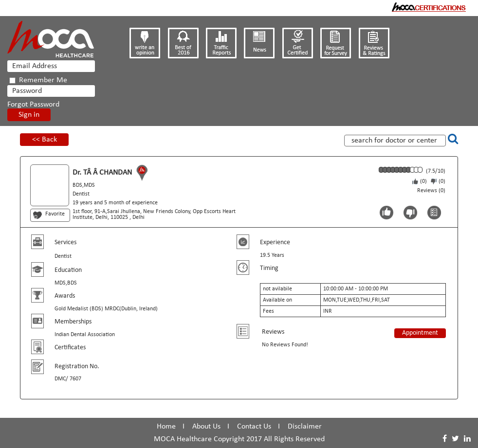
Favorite (55, 214)
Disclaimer (305, 427)
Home (166, 427)
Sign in (29, 115)
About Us (206, 427)
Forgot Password (33, 105)
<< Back (45, 140)
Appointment (420, 333)
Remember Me (38, 80)
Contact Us (254, 427)
